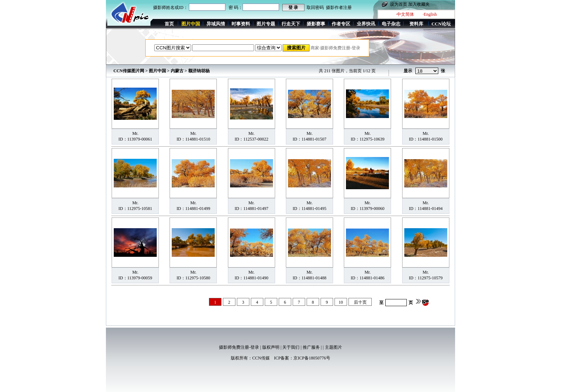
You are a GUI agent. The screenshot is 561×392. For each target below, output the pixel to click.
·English (430, 14)
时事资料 (241, 24)
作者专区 (341, 24)
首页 (169, 24)
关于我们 (291, 347)
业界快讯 (366, 24)
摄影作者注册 (339, 8)
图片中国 (157, 71)
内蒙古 (177, 71)
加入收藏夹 (419, 4)
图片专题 (266, 24)
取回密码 (315, 8)
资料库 (416, 24)
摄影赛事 (316, 24)
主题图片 (333, 347)
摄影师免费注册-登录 (239, 347)
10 (341, 302)
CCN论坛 (441, 24)
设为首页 (399, 4)
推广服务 (311, 347)
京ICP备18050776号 (312, 358)
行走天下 (291, 24)
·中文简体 (405, 14)
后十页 (360, 302)
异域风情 (216, 24)
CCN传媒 (261, 358)
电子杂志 (391, 24)
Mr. (135, 133)
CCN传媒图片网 (129, 71)
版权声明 (271, 347)
